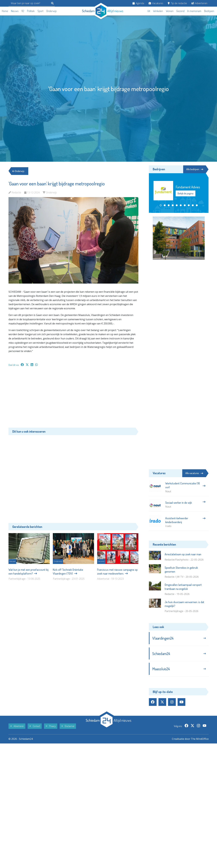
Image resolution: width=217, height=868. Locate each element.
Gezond (180, 11)
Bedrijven (209, 11)
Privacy (51, 726)
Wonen (170, 11)
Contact (35, 726)
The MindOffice (200, 739)
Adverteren (199, 3)
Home (5, 11)
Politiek (31, 11)
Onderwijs (52, 11)
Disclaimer (68, 726)
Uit (149, 11)
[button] (161, 205)
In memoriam (194, 11)
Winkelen (158, 11)
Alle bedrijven (195, 169)
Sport (40, 11)
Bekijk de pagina (185, 194)
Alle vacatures (194, 473)
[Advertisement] (73, 399)
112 (23, 11)
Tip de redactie (177, 3)
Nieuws (15, 11)
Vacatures (156, 3)
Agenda (138, 3)
